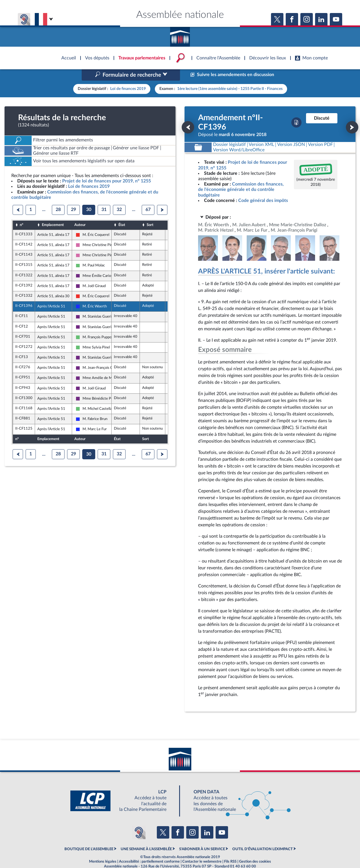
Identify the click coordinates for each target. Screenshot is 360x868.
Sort (150, 213)
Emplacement (53, 213)
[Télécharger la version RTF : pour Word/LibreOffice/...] (239, 138)
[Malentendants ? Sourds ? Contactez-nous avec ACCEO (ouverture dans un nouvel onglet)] (139, 820)
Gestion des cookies (255, 849)
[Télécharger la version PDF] (296, 111)
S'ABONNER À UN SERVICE (202, 837)
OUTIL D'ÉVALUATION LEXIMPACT (263, 837)
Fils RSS (230, 849)
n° (21, 213)
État (122, 213)
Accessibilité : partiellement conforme (149, 849)
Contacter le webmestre (202, 849)
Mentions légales (103, 849)
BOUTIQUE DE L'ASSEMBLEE (89, 837)
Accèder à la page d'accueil (180, 35)
